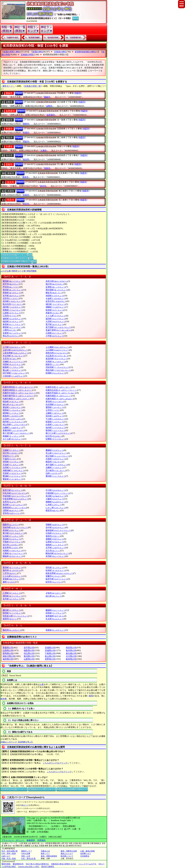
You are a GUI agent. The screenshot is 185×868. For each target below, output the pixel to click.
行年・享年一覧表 (9, 854)
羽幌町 (55, 525)
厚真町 (12, 293)
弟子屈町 (57, 465)
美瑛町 (12, 530)
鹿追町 (13, 407)
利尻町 (55, 613)
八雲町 (12, 593)
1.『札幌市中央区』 (12, 38)
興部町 (13, 327)
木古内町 (14, 356)
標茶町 (13, 410)
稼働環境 (31, 840)
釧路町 (12, 367)
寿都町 (12, 436)
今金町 (56, 298)
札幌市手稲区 (60, 393)
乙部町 (55, 333)
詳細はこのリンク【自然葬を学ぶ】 (17, 742)
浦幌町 (56, 307)
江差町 (12, 313)
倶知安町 (57, 367)
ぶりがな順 (6, 271)
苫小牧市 (56, 470)
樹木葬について (67, 856)
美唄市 (53, 536)
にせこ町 (56, 508)
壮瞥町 (56, 439)
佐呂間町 (56, 404)
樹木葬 (4, 699)
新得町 (56, 430)
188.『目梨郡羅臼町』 (74, 38)
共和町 (56, 362)
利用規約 (41, 840)
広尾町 (55, 542)
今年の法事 (26, 854)
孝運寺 (9, 129)
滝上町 (56, 453)
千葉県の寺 (50, 653)
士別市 (53, 410)
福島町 (56, 545)
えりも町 (56, 316)
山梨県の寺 (29, 659)
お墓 (42, 684)
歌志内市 (13, 304)
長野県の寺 (50, 659)
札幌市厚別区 (18, 387)
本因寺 (11, 191)
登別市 (12, 513)
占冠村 (13, 419)
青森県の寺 (8, 648)
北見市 (10, 359)
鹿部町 (55, 407)
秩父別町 (57, 456)
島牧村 (12, 416)
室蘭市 (54, 576)
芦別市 (11, 287)
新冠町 (14, 505)
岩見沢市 (56, 301)
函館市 (11, 525)
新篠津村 (14, 430)
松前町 (56, 570)
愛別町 (13, 281)
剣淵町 (56, 373)
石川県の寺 (71, 656)
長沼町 (56, 496)
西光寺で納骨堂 (48, 867)
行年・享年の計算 (28, 859)
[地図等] (78, 93)
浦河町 (13, 307)
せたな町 (13, 439)
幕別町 (13, 568)
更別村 (55, 402)
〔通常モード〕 (8, 86)
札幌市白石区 (61, 390)
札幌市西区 (59, 396)
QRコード (25, 805)
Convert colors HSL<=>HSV (29, 867)
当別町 (13, 467)
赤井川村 (57, 281)
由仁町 (54, 596)
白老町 (56, 425)
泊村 (53, 473)
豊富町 (13, 479)
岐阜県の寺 (71, 659)
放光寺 (11, 182)
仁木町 (54, 505)
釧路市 (53, 364)
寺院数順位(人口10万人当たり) (14, 258)
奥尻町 (13, 324)
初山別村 (15, 425)
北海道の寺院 (27, 55)
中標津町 (57, 493)
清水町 (55, 416)
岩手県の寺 (29, 648)
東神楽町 (58, 530)
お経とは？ (6, 856)
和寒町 (56, 630)
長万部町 (58, 327)
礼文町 (55, 619)
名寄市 (10, 502)
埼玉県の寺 (29, 653)
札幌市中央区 (19, 393)
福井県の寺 (8, 659)
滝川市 (11, 453)
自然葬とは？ (86, 854)
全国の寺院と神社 (12, 52)
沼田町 (12, 510)
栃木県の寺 (71, 650)
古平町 (56, 548)
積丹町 (14, 422)
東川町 (14, 533)
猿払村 (12, 404)
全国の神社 (38, 52)
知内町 (56, 428)
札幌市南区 (59, 399)
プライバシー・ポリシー (13, 840)
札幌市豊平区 (18, 396)
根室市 (53, 510)
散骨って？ (45, 854)
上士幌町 (57, 347)
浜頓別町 (15, 527)
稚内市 (12, 630)
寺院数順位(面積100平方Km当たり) (16, 261)
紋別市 (54, 582)
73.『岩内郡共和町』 (52, 38)
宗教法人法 (45, 851)
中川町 (56, 490)
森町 (9, 582)
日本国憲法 (85, 856)
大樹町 (12, 450)
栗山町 (13, 370)
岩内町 (13, 301)
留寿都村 (55, 616)
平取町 (13, 542)
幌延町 (13, 556)
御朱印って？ (27, 851)
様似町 (12, 402)
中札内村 (15, 493)
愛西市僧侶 (6, 864)
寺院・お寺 (26, 856)
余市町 (12, 599)
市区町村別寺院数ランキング (14, 255)
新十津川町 (17, 433)
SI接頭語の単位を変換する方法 (63, 864)
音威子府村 (59, 330)
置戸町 (55, 324)
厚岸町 (13, 290)
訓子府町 (15, 373)
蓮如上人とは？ (67, 854)
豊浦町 (13, 476)
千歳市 (10, 459)
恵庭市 (53, 313)
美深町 (12, 539)
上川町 (13, 347)
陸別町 (13, 613)
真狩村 (12, 570)
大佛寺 (9, 147)
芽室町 (12, 579)
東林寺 (11, 173)
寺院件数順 (31, 271)
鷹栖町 (55, 450)
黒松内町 (58, 370)
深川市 (11, 545)
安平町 (12, 296)
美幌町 (55, 539)
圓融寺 (9, 93)
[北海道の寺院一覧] (33, 86)
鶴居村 (54, 462)
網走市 (54, 293)
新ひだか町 (59, 433)
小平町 (55, 336)
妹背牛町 (57, 579)
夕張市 (54, 593)
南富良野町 (59, 573)
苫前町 (13, 473)
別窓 (30, 255)
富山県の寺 (50, 656)
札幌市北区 (59, 387)
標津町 (12, 413)
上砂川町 (15, 350)
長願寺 (9, 164)
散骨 (91, 696)
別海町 (13, 551)
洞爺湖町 (14, 470)
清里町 (13, 364)
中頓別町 (15, 496)
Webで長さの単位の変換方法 (37, 864)
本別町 (56, 556)
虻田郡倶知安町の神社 (85, 52)
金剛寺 (9, 102)
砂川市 (54, 436)
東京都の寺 (71, 653)
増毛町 (55, 568)
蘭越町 (56, 610)
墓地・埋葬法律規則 (49, 856)
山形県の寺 (8, 650)
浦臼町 (56, 304)
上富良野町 (16, 353)
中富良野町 (16, 499)
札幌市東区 (17, 399)
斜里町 (55, 422)
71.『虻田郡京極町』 (33, 38)
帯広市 (11, 336)
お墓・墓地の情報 (87, 851)
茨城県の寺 (50, 650)
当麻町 (55, 467)
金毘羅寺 (10, 111)
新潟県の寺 (29, 656)
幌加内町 (57, 553)
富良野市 (11, 548)
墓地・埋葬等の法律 (69, 851)
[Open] (19, 93)
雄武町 (12, 321)
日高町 (55, 533)
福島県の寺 (29, 650)
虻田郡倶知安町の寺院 (53, 55)
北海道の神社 (60, 52)
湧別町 (13, 596)
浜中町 (56, 527)
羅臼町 (12, 610)
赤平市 (11, 284)
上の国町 (57, 350)
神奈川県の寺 (9, 656)
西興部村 (15, 508)
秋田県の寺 (71, 648)
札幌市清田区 (18, 390)
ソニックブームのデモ (87, 864)
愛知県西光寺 (18, 864)
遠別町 (56, 319)
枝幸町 (55, 310)
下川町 (56, 419)
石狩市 (11, 298)
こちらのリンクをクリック (55, 763)
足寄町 (56, 287)
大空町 (56, 321)
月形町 (56, 459)
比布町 (12, 536)
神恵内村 (57, 353)
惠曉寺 (9, 120)
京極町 (14, 362)
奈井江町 (13, 490)
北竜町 (14, 553)
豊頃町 (56, 476)
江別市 (10, 316)
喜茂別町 (57, 359)
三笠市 (10, 573)
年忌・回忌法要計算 (10, 851)
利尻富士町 (16, 616)
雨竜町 (13, 310)
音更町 (13, 333)
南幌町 (56, 502)
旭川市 (55, 284)
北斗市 (53, 551)
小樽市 (10, 330)
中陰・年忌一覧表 (9, 859)
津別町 (12, 462)
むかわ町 (13, 576)
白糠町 (13, 428)
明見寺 (11, 200)
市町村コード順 (18, 271)
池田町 (55, 296)
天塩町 (12, 465)
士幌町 (55, 413)
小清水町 (14, 376)
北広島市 (57, 356)
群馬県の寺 (8, 653)
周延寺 (9, 138)
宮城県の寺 (50, 648)
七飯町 (55, 499)
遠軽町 (13, 319)
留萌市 (10, 619)
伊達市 (9, 456)
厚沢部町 (57, 290)
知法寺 (9, 155)
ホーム (76, 18)
